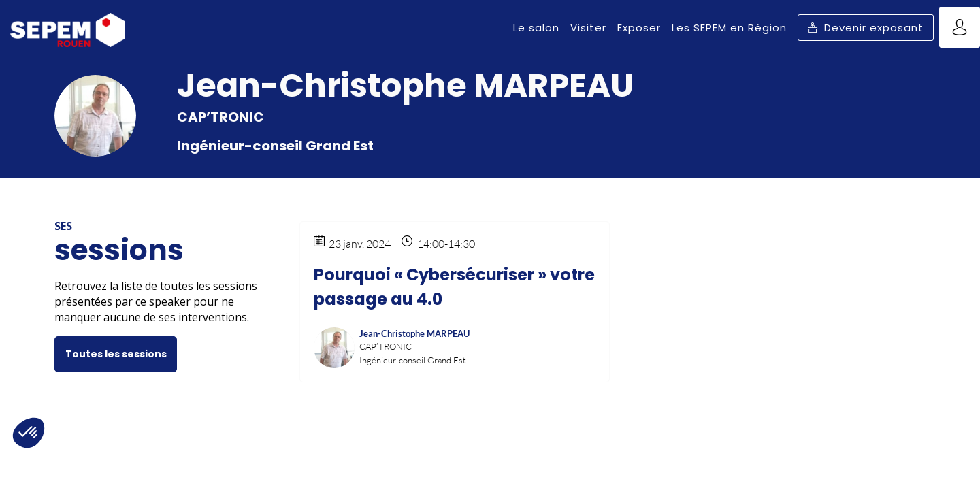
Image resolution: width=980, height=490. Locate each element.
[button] (866, 28)
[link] (536, 27)
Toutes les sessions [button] (116, 354)
